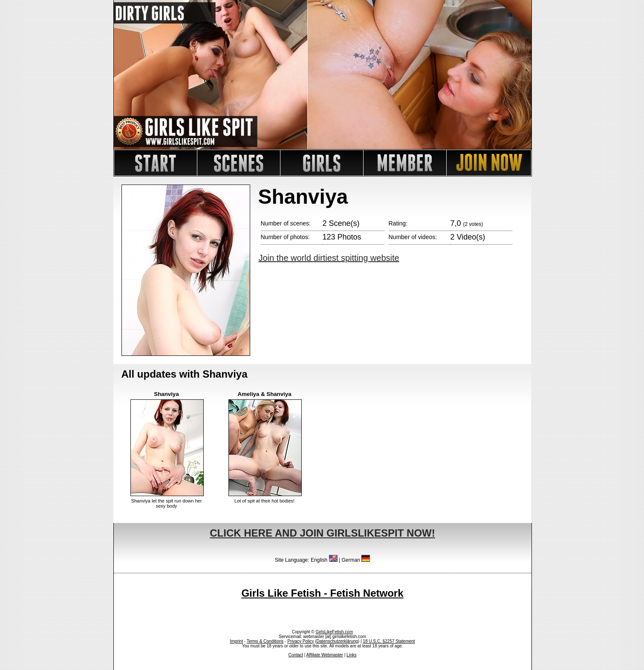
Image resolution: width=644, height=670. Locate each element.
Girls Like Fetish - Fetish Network (322, 593)
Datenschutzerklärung (337, 641)
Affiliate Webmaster (325, 655)
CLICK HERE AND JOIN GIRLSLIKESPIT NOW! (322, 533)
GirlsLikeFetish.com (334, 632)
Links (351, 655)
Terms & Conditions (265, 641)
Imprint (236, 641)
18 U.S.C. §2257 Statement (389, 641)
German (356, 560)
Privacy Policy (300, 641)
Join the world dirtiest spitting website (329, 258)
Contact (296, 655)
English (324, 560)
